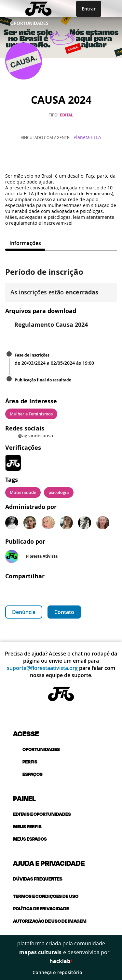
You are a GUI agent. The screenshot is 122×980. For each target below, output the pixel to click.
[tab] (25, 243)
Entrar (89, 9)
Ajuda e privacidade (49, 863)
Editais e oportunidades (42, 814)
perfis (25, 762)
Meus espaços (30, 839)
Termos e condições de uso (46, 896)
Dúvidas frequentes (38, 879)
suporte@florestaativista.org (42, 668)
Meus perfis (27, 826)
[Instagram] (61, 158)
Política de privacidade (41, 909)
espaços (28, 774)
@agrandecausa (35, 436)
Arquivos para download (41, 311)
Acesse (26, 733)
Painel (24, 798)
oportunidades (36, 749)
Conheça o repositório (61, 972)
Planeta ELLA (87, 137)
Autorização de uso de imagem (50, 921)
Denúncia (24, 612)
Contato (64, 612)
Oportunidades (29, 23)
